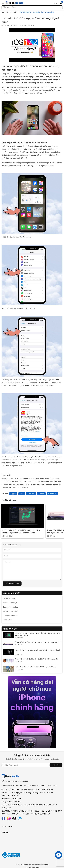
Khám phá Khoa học (10, 607)
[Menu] (3, 3)
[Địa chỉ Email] (32, 765)
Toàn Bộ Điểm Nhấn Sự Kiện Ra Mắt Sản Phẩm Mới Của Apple (36, 659)
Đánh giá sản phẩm (10, 616)
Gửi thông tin (12, 584)
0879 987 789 (14, 796)
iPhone (41, 494)
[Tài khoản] (56, 3)
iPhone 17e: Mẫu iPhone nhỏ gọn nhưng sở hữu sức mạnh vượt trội (38, 642)
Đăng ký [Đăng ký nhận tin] (56, 765)
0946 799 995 (16, 799)
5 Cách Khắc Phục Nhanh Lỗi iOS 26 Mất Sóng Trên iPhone (35, 667)
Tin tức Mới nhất (9, 599)
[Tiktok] (14, 818)
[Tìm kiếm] (61, 7)
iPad (22, 494)
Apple (13, 494)
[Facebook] (3, 818)
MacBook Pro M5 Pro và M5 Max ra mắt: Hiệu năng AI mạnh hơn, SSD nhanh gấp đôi (21, 531)
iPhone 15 (52, 494)
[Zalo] (20, 818)
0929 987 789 (15, 802)
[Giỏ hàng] (61, 3)
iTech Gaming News (11, 611)
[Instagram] (9, 818)
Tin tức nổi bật (10, 629)
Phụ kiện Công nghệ (10, 603)
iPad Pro (31, 494)
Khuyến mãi (7, 620)
